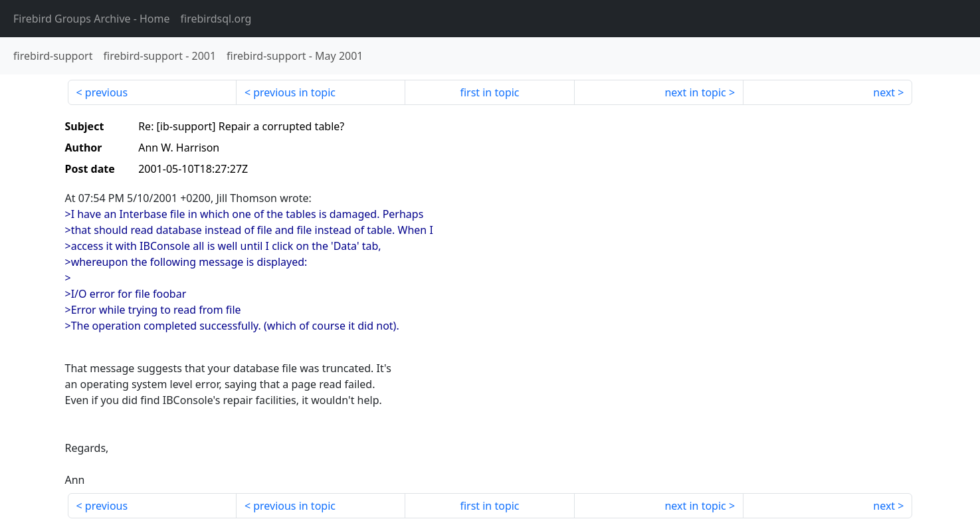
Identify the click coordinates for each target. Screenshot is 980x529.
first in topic (489, 92)
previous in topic (294, 92)
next (884, 92)
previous (106, 92)
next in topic (695, 92)
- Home (92, 19)
